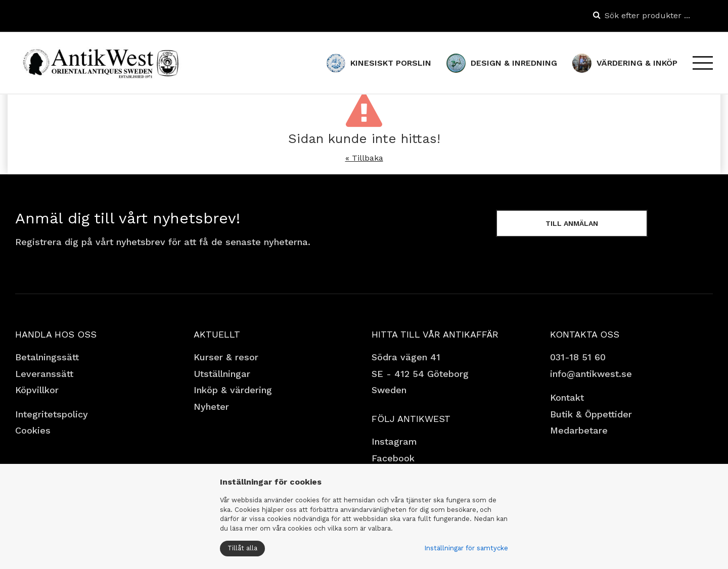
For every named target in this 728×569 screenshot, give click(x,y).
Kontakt (567, 397)
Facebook (393, 458)
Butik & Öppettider (591, 414)
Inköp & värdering (233, 390)
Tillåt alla (242, 548)
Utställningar (222, 374)
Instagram (394, 441)
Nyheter (211, 407)
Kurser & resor (226, 357)
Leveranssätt (44, 374)
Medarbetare (579, 430)
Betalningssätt (47, 357)
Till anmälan (572, 223)
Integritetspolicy (52, 414)
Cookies (33, 430)
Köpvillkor (37, 390)
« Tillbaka (364, 158)
